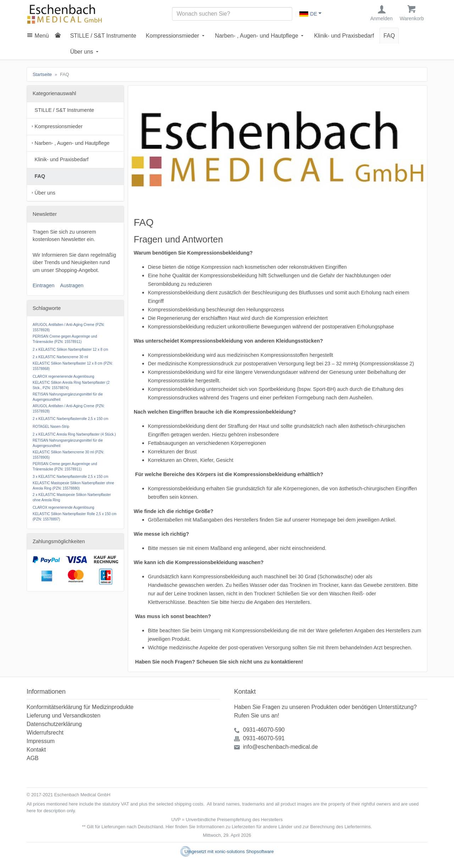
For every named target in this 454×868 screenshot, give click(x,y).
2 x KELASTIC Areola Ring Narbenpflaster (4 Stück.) (74, 434)
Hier (170, 827)
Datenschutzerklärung (54, 724)
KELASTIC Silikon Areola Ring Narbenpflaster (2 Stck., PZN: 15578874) (71, 386)
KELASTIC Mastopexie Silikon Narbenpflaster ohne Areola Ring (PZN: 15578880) (73, 486)
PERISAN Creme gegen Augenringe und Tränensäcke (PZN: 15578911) (65, 339)
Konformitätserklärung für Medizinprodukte (80, 707)
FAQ (389, 36)
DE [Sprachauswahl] (308, 14)
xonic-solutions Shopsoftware (244, 851)
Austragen (72, 285)
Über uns (82, 52)
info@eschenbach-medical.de (280, 747)
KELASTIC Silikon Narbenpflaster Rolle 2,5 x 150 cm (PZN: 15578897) (74, 517)
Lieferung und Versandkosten (63, 716)
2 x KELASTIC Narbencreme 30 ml (60, 357)
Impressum (41, 741)
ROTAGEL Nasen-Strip (51, 427)
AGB (33, 758)
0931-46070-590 (264, 730)
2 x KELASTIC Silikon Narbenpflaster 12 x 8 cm (70, 350)
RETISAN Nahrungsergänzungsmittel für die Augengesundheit (68, 397)
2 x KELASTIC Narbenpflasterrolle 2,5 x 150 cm (70, 419)
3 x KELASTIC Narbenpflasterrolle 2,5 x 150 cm (70, 477)
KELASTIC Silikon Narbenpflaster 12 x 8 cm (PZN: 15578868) (73, 366)
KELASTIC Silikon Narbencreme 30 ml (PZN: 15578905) (68, 455)
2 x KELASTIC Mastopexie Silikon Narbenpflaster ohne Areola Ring (72, 497)
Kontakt (36, 750)
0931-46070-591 (264, 738)
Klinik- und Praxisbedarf (344, 36)
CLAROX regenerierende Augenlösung (63, 376)
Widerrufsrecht (45, 733)
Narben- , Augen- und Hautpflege (257, 36)
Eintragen (44, 285)
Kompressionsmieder (172, 36)
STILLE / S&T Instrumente (103, 36)
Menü (42, 36)
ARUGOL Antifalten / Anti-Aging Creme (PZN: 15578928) (69, 328)
